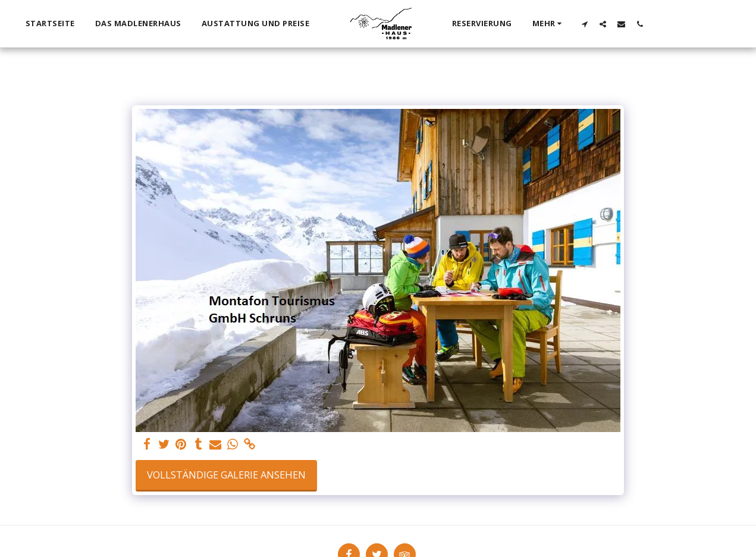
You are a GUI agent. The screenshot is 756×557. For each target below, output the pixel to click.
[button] (584, 24)
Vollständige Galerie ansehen (226, 475)
